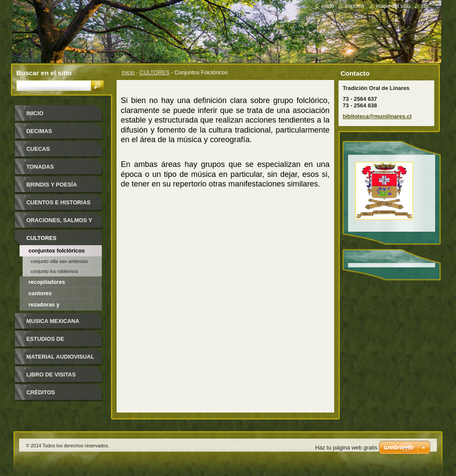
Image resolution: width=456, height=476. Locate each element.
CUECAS (38, 149)
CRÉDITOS (41, 392)
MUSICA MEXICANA (53, 321)
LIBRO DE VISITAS (51, 374)
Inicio (128, 72)
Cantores (40, 293)
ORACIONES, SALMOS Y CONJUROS (59, 223)
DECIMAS (39, 131)
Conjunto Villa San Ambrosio (59, 261)
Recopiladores (47, 282)
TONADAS (40, 167)
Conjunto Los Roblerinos (55, 271)
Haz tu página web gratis (346, 448)
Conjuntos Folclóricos (57, 251)
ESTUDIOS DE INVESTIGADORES (51, 342)
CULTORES (155, 72)
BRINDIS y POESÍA (52, 185)
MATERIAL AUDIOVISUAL (60, 357)
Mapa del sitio (393, 6)
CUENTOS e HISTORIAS (59, 202)
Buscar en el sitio (44, 73)
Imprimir (355, 6)
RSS (425, 6)
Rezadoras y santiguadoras (48, 306)
